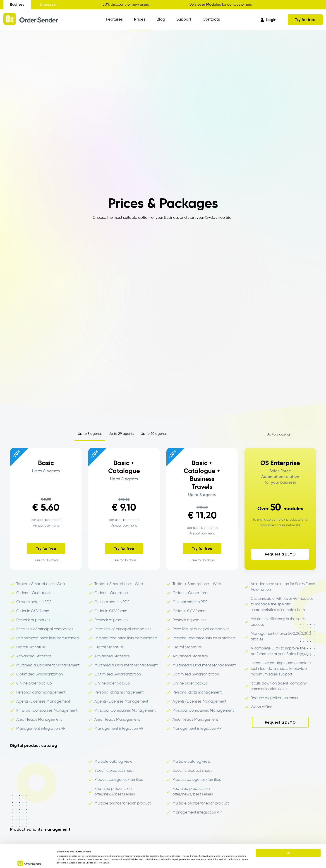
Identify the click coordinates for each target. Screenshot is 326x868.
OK (288, 830)
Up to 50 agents (154, 434)
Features (114, 19)
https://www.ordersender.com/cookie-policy (102, 846)
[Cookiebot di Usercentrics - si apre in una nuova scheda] (29, 860)
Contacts (211, 19)
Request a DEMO (280, 554)
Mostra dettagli (188, 861)
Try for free (305, 20)
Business (17, 5)
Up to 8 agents (90, 434)
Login (268, 20)
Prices (140, 19)
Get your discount (307, 5)
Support (184, 19)
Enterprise (48, 5)
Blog (161, 19)
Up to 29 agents (121, 434)
